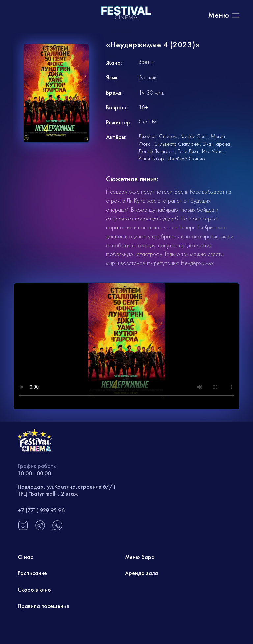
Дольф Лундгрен (156, 151)
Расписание (32, 573)
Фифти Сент (194, 136)
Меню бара (140, 557)
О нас (25, 557)
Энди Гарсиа (216, 144)
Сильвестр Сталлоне (176, 144)
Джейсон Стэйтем (158, 136)
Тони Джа (188, 151)
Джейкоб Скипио (186, 158)
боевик (146, 62)
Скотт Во (148, 121)
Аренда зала (141, 573)
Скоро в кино (34, 589)
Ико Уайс (212, 151)
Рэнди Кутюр (151, 158)
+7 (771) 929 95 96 (41, 510)
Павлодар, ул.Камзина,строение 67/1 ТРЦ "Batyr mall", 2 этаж (67, 490)
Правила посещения (43, 606)
